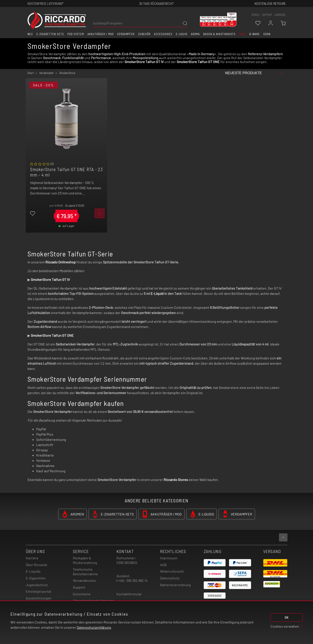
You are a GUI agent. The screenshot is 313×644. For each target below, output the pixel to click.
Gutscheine (82, 594)
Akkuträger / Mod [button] (100, 34)
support (267, 15)
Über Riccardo (37, 565)
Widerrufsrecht (172, 571)
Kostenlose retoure (270, 3)
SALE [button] (242, 34)
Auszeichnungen (39, 598)
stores (255, 15)
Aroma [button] (195, 34)
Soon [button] (267, 34)
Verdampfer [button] (126, 34)
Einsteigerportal (38, 591)
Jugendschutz (37, 585)
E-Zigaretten (36, 578)
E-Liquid (157, 293)
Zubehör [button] (144, 34)
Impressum (169, 558)
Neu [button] (30, 34)
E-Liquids (33, 571)
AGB (163, 565)
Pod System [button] (76, 34)
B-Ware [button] (255, 34)
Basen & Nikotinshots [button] (219, 34)
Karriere (280, 15)
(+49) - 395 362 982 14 (132, 580)
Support (79, 587)
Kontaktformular (129, 594)
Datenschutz (170, 578)
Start (31, 73)
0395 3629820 (127, 562)
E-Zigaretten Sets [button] (50, 34)
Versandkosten (84, 580)
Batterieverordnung (175, 585)
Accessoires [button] (163, 34)
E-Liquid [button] (182, 34)
